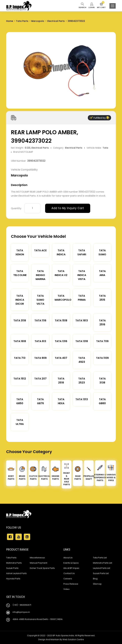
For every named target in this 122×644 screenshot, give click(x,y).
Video (66, 589)
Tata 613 (40, 341)
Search (82, 6)
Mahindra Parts (14, 563)
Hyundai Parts (13, 579)
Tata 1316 (61, 341)
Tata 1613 (82, 320)
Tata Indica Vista (82, 275)
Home (10, 21)
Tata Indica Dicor (20, 300)
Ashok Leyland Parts (16, 573)
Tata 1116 (40, 320)
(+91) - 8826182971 (22, 605)
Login (92, 6)
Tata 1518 (61, 320)
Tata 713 (20, 358)
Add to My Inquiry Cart (68, 208)
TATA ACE (40, 250)
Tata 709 (102, 341)
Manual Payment (39, 563)
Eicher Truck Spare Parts (42, 568)
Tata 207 (40, 379)
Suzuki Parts (12, 568)
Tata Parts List (100, 558)
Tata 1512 (20, 379)
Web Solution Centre (73, 639)
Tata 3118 (20, 320)
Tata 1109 (102, 358)
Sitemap (97, 584)
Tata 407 (61, 358)
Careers (68, 579)
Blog (95, 579)
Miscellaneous (37, 558)
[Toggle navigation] (113, 6)
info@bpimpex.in (21, 612)
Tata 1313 (82, 399)
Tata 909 (40, 358)
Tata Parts (22, 21)
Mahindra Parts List (102, 563)
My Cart (101, 6)
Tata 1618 (20, 341)
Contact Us (69, 573)
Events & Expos (71, 563)
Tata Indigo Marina (40, 275)
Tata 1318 (82, 341)
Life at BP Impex (71, 568)
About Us (68, 558)
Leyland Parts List (102, 568)
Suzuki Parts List (101, 573)
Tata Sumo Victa (40, 300)
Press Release (71, 584)
